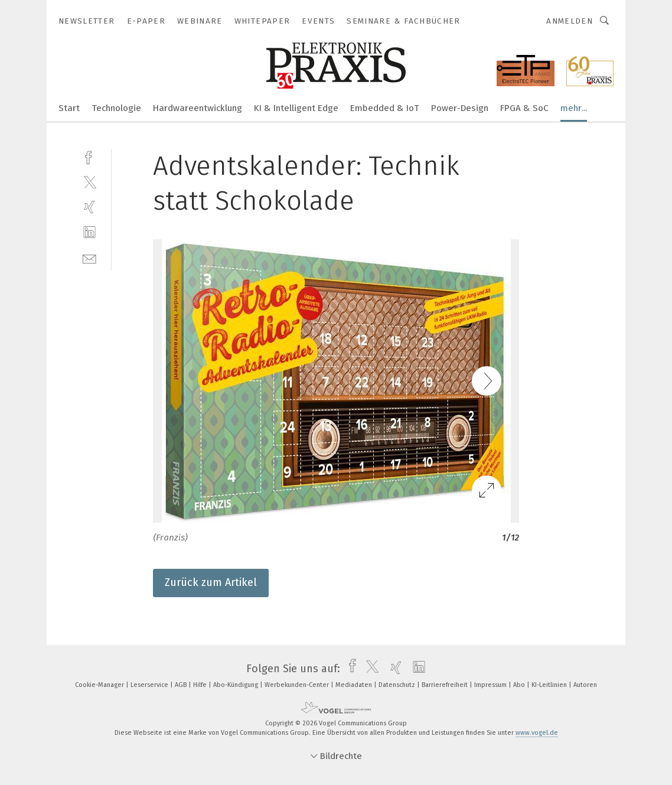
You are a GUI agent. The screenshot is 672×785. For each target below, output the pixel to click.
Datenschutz (398, 685)
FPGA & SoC (524, 108)
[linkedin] (89, 232)
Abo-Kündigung (236, 685)
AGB (182, 685)
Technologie (116, 108)
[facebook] (89, 156)
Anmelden (570, 21)
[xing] (89, 207)
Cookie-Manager (100, 685)
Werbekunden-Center (298, 685)
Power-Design (460, 108)
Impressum (491, 685)
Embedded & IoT (385, 108)
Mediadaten (355, 685)
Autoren (585, 685)
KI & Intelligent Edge (296, 108)
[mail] (89, 258)
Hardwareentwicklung (198, 108)
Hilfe (201, 685)
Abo (520, 685)
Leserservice (150, 685)
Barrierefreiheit (446, 685)
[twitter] (89, 182)
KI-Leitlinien (550, 685)
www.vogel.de (537, 733)
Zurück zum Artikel (211, 582)
